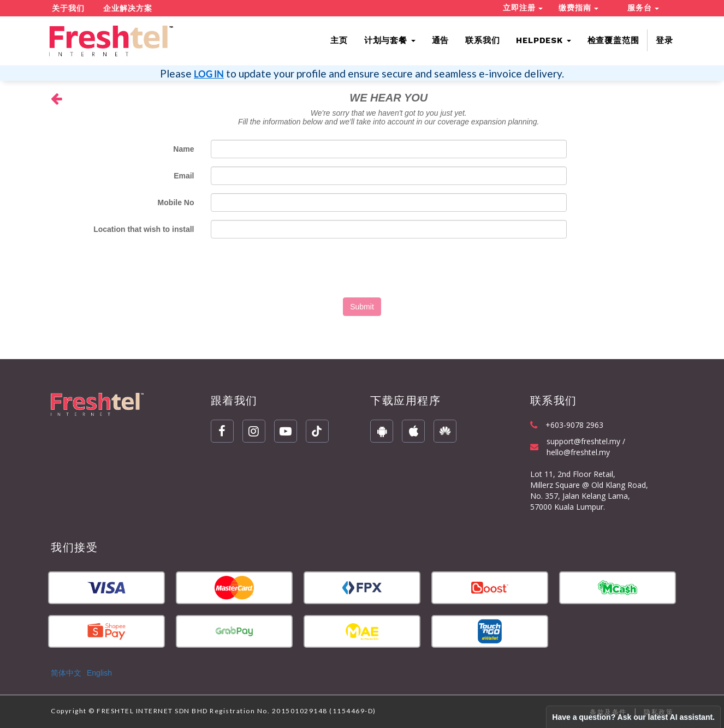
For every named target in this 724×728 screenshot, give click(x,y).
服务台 (643, 8)
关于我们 (68, 8)
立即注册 (523, 8)
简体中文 (66, 673)
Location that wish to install (144, 229)
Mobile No (176, 202)
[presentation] (362, 268)
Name (183, 149)
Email (184, 176)
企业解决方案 (128, 8)
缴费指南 (578, 8)
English (99, 673)
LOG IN (209, 74)
